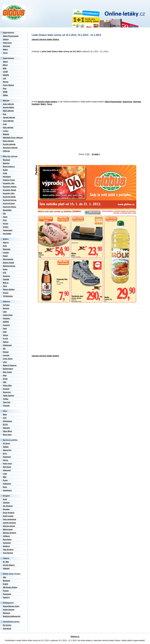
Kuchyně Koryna (10, 200)
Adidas (6, 447)
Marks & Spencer (10, 365)
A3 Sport (6, 443)
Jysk (5, 124)
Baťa (5, 414)
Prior (5, 220)
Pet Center (7, 625)
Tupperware (8, 230)
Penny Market (8, 85)
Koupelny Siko (9, 193)
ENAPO (6, 75)
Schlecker (7, 543)
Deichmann (7, 421)
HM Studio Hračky (10, 587)
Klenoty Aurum (9, 526)
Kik (4, 349)
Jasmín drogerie (9, 523)
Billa (5, 68)
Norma (6, 82)
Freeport (6, 325)
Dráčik (6, 584)
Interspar (137, 102)
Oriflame (6, 536)
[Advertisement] (68, 77)
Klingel (6, 352)
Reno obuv (7, 435)
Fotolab (6, 279)
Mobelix (6, 134)
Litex (5, 362)
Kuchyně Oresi (9, 203)
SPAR (5, 92)
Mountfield (7, 210)
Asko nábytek (8, 104)
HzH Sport (7, 467)
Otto (5, 382)
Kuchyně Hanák (9, 197)
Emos (5, 269)
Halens (6, 342)
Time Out (7, 402)
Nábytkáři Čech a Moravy (13, 138)
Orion (5, 217)
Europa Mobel (8, 107)
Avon (5, 499)
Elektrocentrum (9, 266)
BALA (5, 65)
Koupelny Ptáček (10, 187)
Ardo (5, 246)
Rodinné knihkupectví (12, 616)
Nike (5, 477)
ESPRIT (6, 322)
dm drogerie (8, 506)
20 (93, 154)
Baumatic (7, 249)
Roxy (5, 487)
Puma (5, 480)
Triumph (6, 406)
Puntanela (7, 594)
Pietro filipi (7, 385)
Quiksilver (7, 484)
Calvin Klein (8, 315)
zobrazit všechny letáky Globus (45, 39)
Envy (5, 453)
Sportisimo (7, 490)
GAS (5, 332)
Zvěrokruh (7, 628)
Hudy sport (7, 463)
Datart (5, 256)
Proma (6, 224)
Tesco (50, 104)
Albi (5, 577)
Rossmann (7, 539)
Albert (5, 62)
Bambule (6, 581)
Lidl (4, 78)
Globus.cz (75, 637)
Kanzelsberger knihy (11, 606)
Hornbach (7, 177)
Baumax (6, 163)
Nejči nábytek (8, 141)
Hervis (6, 460)
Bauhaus (6, 160)
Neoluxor (7, 613)
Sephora (6, 546)
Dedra (5, 170)
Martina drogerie (9, 533)
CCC (5, 418)
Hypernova (127, 102)
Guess (6, 335)
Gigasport (7, 457)
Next (5, 375)
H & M (5, 338)
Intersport (7, 470)
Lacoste (6, 355)
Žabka (5, 95)
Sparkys (6, 597)
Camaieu (6, 318)
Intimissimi (7, 345)
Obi (4, 213)
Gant (5, 328)
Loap (5, 474)
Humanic (6, 428)
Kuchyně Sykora (9, 207)
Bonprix (6, 308)
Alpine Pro (7, 450)
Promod (6, 389)
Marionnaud (8, 529)
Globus (6, 39)
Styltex (6, 227)
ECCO (5, 424)
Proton (6, 293)
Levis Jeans (8, 359)
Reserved (7, 392)
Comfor (6, 252)
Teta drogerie (8, 549)
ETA (5, 273)
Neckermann (8, 369)
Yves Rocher (8, 553)
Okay (5, 286)
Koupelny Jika (9, 183)
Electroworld (8, 259)
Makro (43, 104)
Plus (5, 88)
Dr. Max (6, 562)
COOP (5, 72)
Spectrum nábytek (10, 148)
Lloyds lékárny (9, 565)
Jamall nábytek (9, 117)
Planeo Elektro (9, 289)
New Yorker (7, 372)
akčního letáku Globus (47, 102)
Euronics (7, 276)
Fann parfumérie (9, 519)
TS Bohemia (8, 296)
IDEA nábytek (8, 111)
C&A (5, 312)
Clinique (6, 503)
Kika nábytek (8, 127)
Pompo (6, 591)
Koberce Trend (9, 180)
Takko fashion (8, 395)
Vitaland (6, 568)
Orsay (5, 379)
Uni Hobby (7, 234)
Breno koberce (9, 166)
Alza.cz (6, 242)
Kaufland (36, 104)
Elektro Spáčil (8, 263)
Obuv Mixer (7, 431)
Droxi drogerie (9, 513)
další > (97, 154)
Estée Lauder (8, 516)
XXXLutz (6, 151)
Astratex (6, 305)
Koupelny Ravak (9, 190)
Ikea (5, 114)
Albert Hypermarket (113, 102)
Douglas (6, 509)
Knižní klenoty (9, 610)
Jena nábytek (8, 121)
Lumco (6, 131)
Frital (5, 173)
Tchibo (6, 399)
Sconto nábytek (9, 144)
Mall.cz (6, 283)
